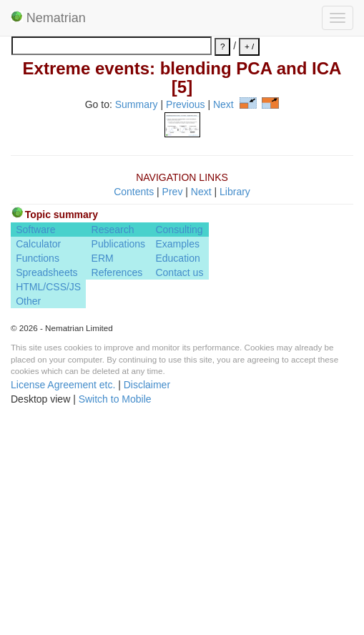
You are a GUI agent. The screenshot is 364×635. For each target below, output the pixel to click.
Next (223, 105)
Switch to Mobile (115, 614)
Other (28, 516)
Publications (119, 459)
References (117, 488)
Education (177, 473)
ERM (103, 473)
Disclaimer (147, 599)
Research (113, 445)
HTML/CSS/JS (48, 502)
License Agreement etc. (63, 599)
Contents (134, 406)
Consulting (179, 445)
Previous (185, 105)
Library (235, 406)
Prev (173, 406)
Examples (177, 459)
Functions (38, 473)
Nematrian (48, 18)
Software (35, 445)
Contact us (179, 488)
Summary (137, 105)
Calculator (38, 459)
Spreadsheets (46, 488)
